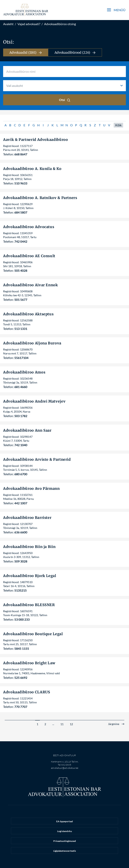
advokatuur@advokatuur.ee (65, 768)
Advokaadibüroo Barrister (27, 518)
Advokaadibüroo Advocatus (29, 227)
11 (62, 724)
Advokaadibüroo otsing (60, 24)
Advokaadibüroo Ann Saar (27, 430)
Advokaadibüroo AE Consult (29, 256)
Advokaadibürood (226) (75, 52)
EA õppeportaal (64, 821)
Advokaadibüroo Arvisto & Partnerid (37, 459)
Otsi (65, 100)
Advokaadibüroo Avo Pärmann (31, 489)
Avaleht (8, 24)
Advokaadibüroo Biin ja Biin (29, 547)
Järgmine (114, 724)
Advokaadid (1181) (26, 52)
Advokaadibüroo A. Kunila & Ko (32, 169)
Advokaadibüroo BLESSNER (29, 605)
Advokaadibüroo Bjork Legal (30, 576)
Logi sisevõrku (65, 831)
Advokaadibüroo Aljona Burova (32, 343)
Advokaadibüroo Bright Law (29, 663)
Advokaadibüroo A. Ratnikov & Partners (40, 198)
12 (71, 724)
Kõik (118, 125)
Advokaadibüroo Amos (24, 372)
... (53, 724)
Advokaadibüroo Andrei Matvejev (34, 401)
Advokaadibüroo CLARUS (27, 692)
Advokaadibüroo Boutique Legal (33, 634)
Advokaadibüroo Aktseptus (28, 314)
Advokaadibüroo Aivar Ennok (31, 285)
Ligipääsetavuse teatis (65, 851)
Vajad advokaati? (29, 24)
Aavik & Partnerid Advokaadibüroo (35, 140)
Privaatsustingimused (65, 841)
